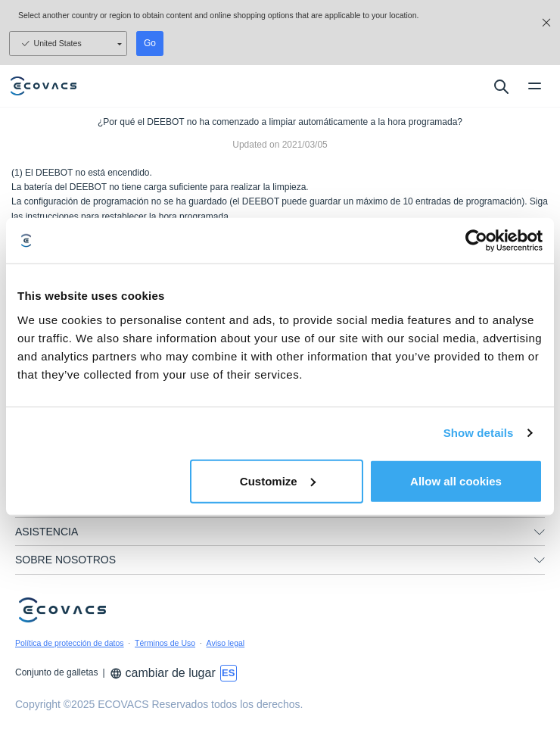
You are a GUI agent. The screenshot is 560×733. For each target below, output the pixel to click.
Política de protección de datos (70, 643)
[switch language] (229, 673)
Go (150, 43)
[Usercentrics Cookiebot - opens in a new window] (476, 241)
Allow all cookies (456, 480)
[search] (501, 86)
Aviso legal (226, 643)
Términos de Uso (165, 643)
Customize (278, 480)
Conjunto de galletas (56, 672)
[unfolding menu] (540, 560)
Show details (479, 433)
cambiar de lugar (163, 673)
